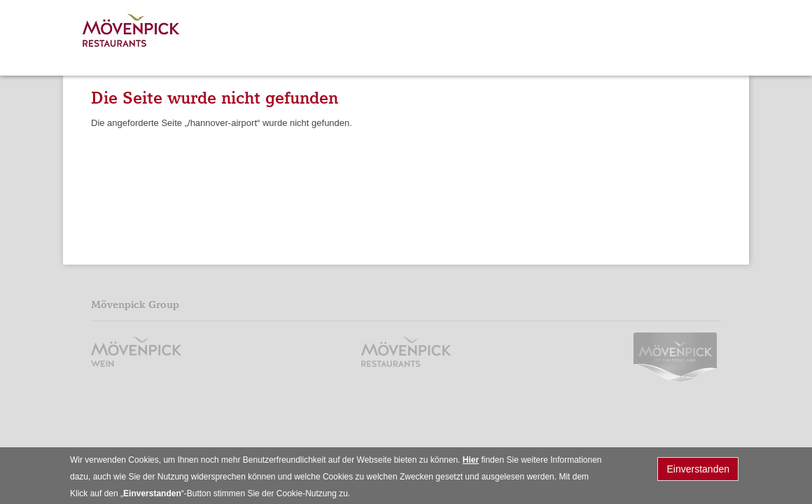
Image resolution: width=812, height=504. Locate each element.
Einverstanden (698, 472)
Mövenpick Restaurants (132, 33)
